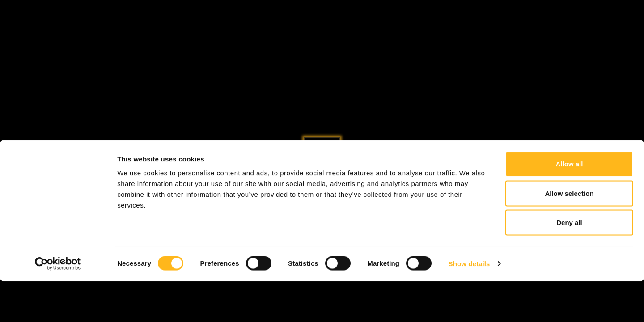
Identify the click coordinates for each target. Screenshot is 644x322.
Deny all (569, 263)
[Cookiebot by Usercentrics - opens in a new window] (58, 305)
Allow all (570, 205)
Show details (469, 304)
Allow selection (569, 234)
